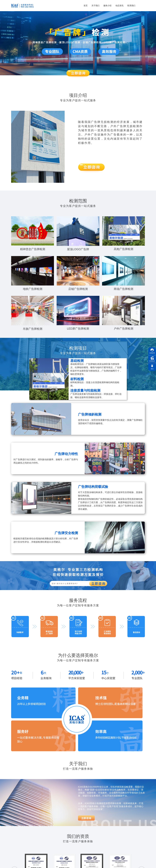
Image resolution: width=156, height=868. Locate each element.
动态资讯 (119, 6)
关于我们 (95, 6)
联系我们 (131, 6)
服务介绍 (107, 6)
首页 (86, 6)
